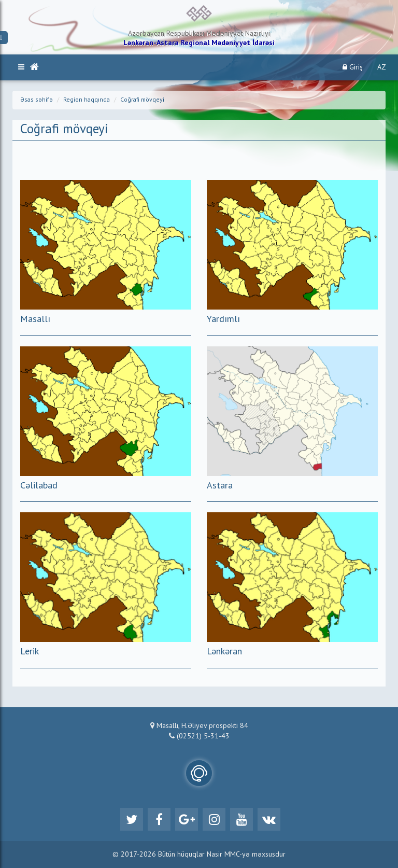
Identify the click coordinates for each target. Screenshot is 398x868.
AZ (382, 67)
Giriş (353, 67)
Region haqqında (87, 100)
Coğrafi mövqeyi (142, 100)
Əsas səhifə (37, 100)
